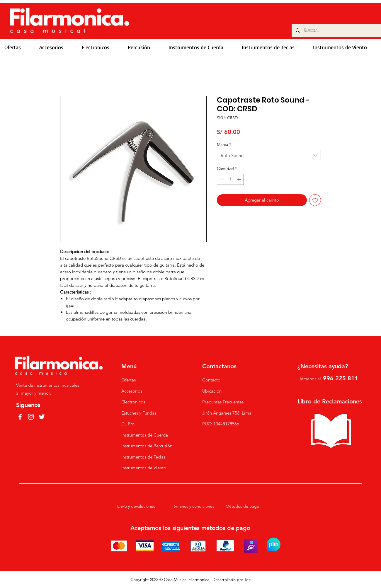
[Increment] (239, 179)
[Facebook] (20, 417)
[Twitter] (42, 417)
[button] (56, 47)
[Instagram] (31, 417)
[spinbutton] (230, 179)
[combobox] (269, 155)
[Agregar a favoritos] (315, 200)
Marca (224, 144)
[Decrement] (221, 179)
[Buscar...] (336, 30)
